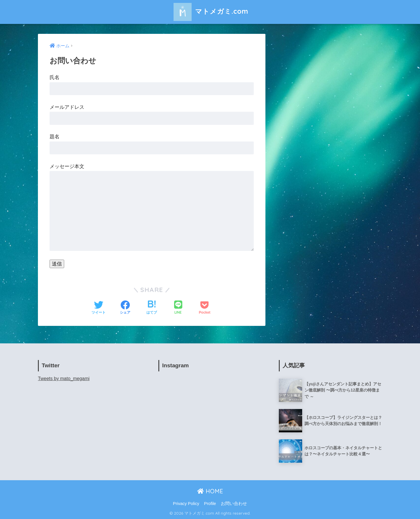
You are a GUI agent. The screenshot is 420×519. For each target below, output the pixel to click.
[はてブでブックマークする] (152, 308)
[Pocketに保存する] (205, 308)
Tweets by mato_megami (64, 379)
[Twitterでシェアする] (99, 308)
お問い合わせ (234, 504)
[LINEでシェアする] (178, 308)
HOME (210, 491)
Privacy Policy (186, 504)
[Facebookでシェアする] (125, 308)
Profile (210, 504)
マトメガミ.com (210, 11)
